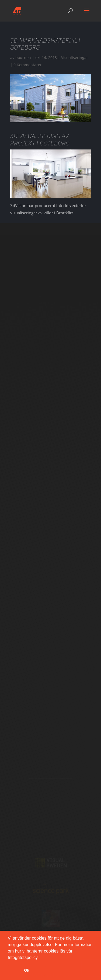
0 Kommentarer (28, 65)
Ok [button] (27, 970)
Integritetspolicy (23, 958)
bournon (23, 57)
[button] (40, 958)
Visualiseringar (75, 57)
